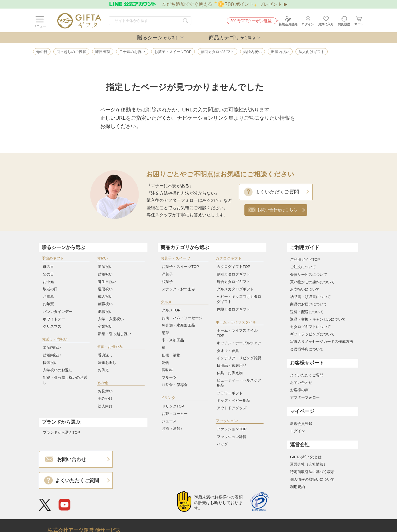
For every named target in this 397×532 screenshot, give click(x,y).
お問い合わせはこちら (277, 210)
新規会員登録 (301, 424)
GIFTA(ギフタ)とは (306, 457)
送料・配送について (307, 312)
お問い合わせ (301, 383)
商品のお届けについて (309, 304)
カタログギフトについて (310, 327)
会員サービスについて (309, 275)
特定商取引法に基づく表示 (312, 472)
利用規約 (297, 487)
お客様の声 (299, 390)
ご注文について (303, 267)
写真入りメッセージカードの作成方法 (322, 342)
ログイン (297, 431)
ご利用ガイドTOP (305, 259)
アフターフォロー (305, 397)
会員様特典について (307, 349)
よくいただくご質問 (277, 192)
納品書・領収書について (310, 297)
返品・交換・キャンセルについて (318, 319)
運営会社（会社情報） (309, 464)
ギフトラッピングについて (312, 334)
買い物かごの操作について (312, 282)
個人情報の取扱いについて (312, 479)
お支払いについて (305, 289)
